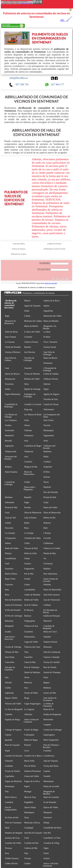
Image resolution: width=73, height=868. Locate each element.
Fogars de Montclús (13, 781)
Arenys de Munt (31, 693)
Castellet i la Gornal (33, 404)
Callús (27, 543)
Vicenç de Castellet (52, 662)
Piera (7, 595)
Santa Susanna (11, 472)
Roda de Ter (49, 709)
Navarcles (9, 528)
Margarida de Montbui (49, 793)
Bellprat (8, 467)
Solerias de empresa (19, 249)
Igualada (9, 740)
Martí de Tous (30, 797)
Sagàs (27, 502)
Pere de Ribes (30, 766)
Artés (46, 441)
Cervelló (47, 538)
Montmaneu (49, 781)
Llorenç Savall (50, 347)
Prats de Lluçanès (12, 745)
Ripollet (28, 347)
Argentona (9, 693)
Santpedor (48, 467)
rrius (26, 457)
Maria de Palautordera (29, 473)
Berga (27, 698)
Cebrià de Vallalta (51, 374)
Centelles (47, 751)
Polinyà (8, 553)
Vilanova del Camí (32, 647)
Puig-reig (28, 409)
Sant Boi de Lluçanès (33, 833)
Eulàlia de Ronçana (52, 616)
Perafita (27, 507)
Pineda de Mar (50, 553)
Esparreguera (49, 735)
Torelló (27, 579)
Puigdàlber (29, 802)
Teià (7, 791)
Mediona (47, 688)
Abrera (27, 425)
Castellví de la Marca (33, 756)
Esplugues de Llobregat (30, 395)
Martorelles (48, 719)
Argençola (9, 446)
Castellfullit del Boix (52, 828)
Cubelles (9, 714)
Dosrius (47, 477)
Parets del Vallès (50, 507)
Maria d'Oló (29, 761)
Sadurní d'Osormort (32, 771)
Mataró (27, 301)
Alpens (46, 306)
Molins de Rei (49, 518)
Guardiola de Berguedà (49, 627)
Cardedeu (9, 766)
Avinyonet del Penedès (11, 458)
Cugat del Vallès (31, 642)
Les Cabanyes (11, 420)
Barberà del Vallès (32, 379)
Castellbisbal (10, 558)
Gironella (28, 337)
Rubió (27, 523)
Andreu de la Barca (52, 301)
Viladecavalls (11, 451)
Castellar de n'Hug (51, 843)
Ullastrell (9, 761)
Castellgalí (29, 828)
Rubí (45, 528)
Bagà (7, 316)
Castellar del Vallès (13, 843)
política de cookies (26, 3)
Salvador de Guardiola (10, 668)
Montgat (28, 791)
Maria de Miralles (51, 321)
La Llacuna (10, 342)
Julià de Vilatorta (51, 761)
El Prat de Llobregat (13, 616)
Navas (46, 482)
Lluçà (46, 502)
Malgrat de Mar (31, 467)
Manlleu (47, 569)
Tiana (27, 818)
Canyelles (28, 657)
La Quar (47, 332)
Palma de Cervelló (51, 786)
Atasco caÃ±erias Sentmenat (51, 865)
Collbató (47, 605)
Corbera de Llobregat (52, 730)
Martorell (47, 621)
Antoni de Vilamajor (52, 672)
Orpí (26, 853)
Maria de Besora (50, 358)
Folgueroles (29, 569)
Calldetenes (48, 543)
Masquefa (48, 812)
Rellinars (9, 497)
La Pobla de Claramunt (48, 705)
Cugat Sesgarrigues (32, 704)
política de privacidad (51, 283)
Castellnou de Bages (33, 446)
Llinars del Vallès (32, 776)
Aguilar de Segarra (51, 394)
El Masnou (29, 610)
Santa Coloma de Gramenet (31, 721)
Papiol (27, 786)
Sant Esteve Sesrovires (10, 638)
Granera (28, 564)
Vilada (27, 558)
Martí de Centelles (51, 797)
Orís (7, 677)
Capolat (47, 771)
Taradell (47, 776)
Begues (47, 683)
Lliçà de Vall (10, 518)
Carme (27, 585)
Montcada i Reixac (32, 823)
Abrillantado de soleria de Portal (54, 249)
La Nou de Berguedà (14, 709)
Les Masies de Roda (33, 415)
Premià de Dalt (50, 497)
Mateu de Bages (31, 740)
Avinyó (46, 858)
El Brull (47, 337)
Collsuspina (29, 735)
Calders (27, 863)
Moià (7, 828)
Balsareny (9, 621)
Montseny (48, 647)
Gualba (8, 632)
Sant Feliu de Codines (10, 359)
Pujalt (7, 751)
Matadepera (29, 812)
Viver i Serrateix (50, 342)
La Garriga (29, 533)
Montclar (28, 683)
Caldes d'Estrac (11, 863)
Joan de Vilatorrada (52, 600)
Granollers (29, 632)
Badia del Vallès (12, 548)
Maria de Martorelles (52, 590)
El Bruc (47, 472)
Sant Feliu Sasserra (52, 595)
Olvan (27, 677)
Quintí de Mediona (32, 672)
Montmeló (9, 435)
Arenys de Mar (50, 693)
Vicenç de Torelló (12, 771)
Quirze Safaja (30, 807)
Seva (7, 853)
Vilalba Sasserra (12, 858)
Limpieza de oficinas (54, 244)
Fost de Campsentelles (11, 809)
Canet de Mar (30, 662)
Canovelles (10, 662)
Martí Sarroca (11, 797)
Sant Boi (47, 833)
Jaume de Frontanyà (13, 605)
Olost (46, 677)
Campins (47, 725)
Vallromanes (49, 409)
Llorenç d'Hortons (13, 352)
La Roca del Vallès (32, 332)
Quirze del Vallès (51, 807)
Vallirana (28, 430)
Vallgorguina (30, 621)
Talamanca (29, 435)
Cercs (27, 751)
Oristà (46, 853)
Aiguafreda (48, 311)
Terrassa (8, 848)
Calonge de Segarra (13, 730)
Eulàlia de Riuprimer (52, 714)
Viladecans (29, 451)
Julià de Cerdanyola (52, 652)
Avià (26, 441)
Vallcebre (28, 714)
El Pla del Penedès (13, 610)
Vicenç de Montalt (32, 374)
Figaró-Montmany (13, 394)
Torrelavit (48, 818)
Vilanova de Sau (31, 626)
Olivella (8, 683)
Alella (27, 311)
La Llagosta (29, 709)
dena (7, 590)
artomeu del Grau (12, 838)
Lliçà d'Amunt (30, 518)
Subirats (47, 384)
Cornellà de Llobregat (10, 483)
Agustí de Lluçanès (32, 306)
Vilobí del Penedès (13, 347)
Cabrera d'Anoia (31, 342)
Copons (8, 735)
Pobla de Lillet (30, 553)
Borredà (8, 441)
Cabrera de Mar (31, 848)
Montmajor (10, 786)
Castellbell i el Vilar (52, 838)
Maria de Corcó (50, 632)
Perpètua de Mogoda (14, 833)
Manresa (47, 523)
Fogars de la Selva (32, 781)
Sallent (8, 543)
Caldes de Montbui (32, 595)
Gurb (7, 564)
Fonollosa (9, 569)
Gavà (7, 513)
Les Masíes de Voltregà (11, 416)
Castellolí (9, 802)
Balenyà (28, 616)
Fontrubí (28, 368)
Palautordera (30, 637)
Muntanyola (10, 379)
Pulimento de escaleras (19, 254)
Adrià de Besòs (11, 332)
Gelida (27, 482)
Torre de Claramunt (13, 823)
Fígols (46, 389)
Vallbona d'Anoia (51, 379)
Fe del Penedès (50, 802)
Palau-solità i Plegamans (29, 488)
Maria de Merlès (31, 326)
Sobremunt (10, 502)
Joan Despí (10, 657)
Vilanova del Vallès (13, 704)
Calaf (26, 838)
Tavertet (47, 425)
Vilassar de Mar (12, 652)
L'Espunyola (10, 538)
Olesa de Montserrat (33, 513)
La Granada (10, 533)
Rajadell (28, 497)
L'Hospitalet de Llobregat (50, 369)
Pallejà (46, 823)
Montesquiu (48, 430)
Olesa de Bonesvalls (52, 513)
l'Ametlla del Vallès (32, 538)
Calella (8, 523)
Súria (26, 384)
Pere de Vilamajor (32, 667)
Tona (26, 652)
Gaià (7, 368)
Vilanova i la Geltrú (52, 548)
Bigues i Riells (11, 698)
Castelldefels (30, 590)
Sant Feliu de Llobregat (49, 353)
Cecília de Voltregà (13, 647)
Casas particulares (19, 244)
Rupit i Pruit (10, 579)
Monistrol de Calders (33, 321)
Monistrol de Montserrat (10, 322)
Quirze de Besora (12, 374)
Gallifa (8, 688)
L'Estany (47, 533)
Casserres (9, 585)
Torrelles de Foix (51, 399)
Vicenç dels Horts (51, 766)
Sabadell (47, 637)
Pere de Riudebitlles (13, 600)
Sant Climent (10, 337)
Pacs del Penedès (51, 492)
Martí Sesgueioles (51, 740)
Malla (46, 457)
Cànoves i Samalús (51, 657)
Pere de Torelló (50, 667)
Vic (45, 558)
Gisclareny (48, 564)
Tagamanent (49, 435)
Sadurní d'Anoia (50, 642)
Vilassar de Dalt (31, 548)
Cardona (47, 462)
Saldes (8, 389)
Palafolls (47, 487)
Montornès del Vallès (52, 316)
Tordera (8, 425)
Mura (26, 528)
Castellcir (28, 462)
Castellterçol (49, 756)
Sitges (46, 848)
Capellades (10, 776)
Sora (26, 688)
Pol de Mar (29, 574)
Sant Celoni (48, 420)
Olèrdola (47, 585)
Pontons (28, 745)
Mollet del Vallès (31, 600)
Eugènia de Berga (12, 719)
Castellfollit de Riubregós (11, 405)
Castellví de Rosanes (14, 756)
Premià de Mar (11, 507)
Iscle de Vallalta (31, 605)
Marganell (9, 626)
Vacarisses (9, 384)
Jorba (26, 420)
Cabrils (27, 316)
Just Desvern (30, 352)
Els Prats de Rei (12, 818)
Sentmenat (48, 363)
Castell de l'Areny (51, 404)
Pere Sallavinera (50, 574)
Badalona (47, 451)
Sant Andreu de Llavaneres (50, 699)
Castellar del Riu (31, 843)
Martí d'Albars (11, 574)
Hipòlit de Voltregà (32, 389)
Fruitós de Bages (31, 730)
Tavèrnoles (10, 430)
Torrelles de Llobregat (29, 359)
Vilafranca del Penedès (49, 447)
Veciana (28, 858)
